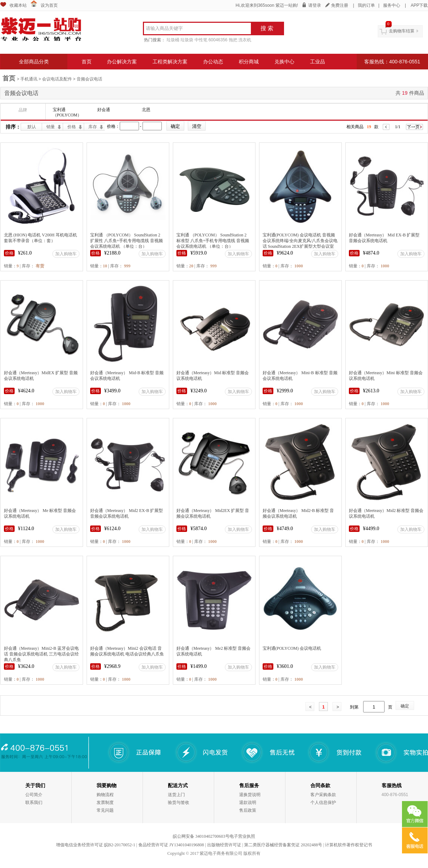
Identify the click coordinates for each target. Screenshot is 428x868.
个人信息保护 (323, 802)
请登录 (315, 5)
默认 (32, 127)
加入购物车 (66, 254)
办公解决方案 (122, 62)
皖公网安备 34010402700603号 (201, 836)
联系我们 (34, 802)
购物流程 (105, 795)
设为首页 (49, 5)
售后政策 (248, 810)
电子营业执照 (242, 836)
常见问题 (105, 810)
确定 (405, 706)
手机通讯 (29, 79)
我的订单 (366, 5)
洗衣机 (245, 40)
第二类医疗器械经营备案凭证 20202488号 (283, 845)
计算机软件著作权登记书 (349, 845)
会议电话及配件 (57, 79)
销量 (51, 127)
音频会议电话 (89, 79)
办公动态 (213, 62)
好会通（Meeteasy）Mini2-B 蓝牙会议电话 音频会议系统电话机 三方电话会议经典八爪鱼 (41, 654)
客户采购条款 (323, 795)
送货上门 (176, 795)
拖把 (233, 40)
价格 (72, 127)
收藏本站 (18, 5)
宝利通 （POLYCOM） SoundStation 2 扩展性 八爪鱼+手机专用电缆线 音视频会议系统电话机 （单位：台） (127, 241)
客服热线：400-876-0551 (392, 62)
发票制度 (105, 802)
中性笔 (201, 40)
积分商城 (249, 62)
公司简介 (34, 795)
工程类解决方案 (170, 62)
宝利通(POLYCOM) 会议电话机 (292, 648)
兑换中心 (284, 62)
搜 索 (267, 28)
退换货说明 (250, 795)
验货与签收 (179, 802)
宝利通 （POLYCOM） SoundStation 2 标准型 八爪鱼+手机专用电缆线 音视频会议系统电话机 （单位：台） (213, 241)
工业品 (318, 62)
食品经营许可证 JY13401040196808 (171, 845)
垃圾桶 (173, 40)
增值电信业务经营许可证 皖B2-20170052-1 (96, 845)
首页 (87, 62)
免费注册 (340, 5)
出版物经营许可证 (224, 845)
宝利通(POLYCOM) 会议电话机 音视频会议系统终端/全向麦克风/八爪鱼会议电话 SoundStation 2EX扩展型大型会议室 (300, 241)
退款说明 (248, 802)
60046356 (218, 40)
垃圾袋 (187, 40)
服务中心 (392, 5)
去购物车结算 (402, 31)
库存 (93, 127)
